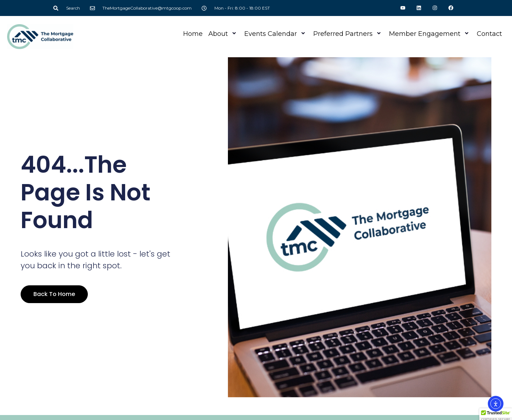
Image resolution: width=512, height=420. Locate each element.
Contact (489, 34)
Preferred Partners (348, 34)
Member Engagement (430, 34)
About (223, 34)
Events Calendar (276, 34)
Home (193, 34)
